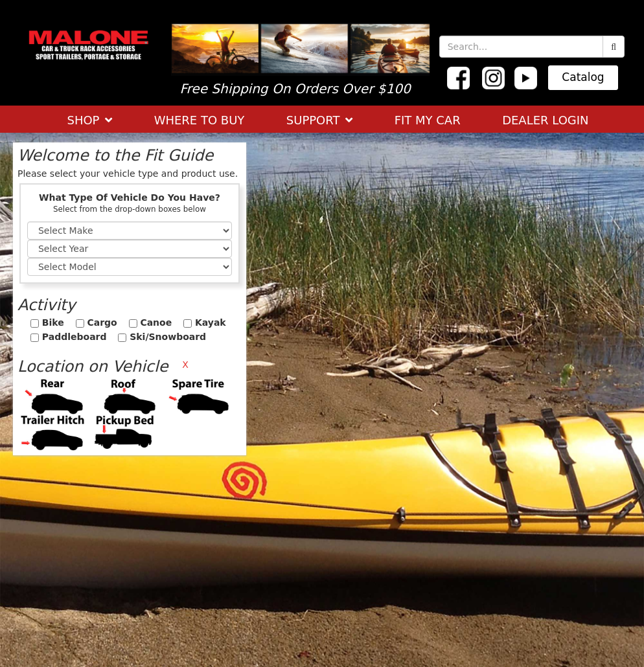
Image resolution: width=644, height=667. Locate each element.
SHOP (89, 120)
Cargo (97, 322)
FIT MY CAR (428, 120)
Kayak (205, 322)
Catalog (583, 77)
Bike (47, 322)
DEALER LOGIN (545, 120)
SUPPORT (319, 120)
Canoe (151, 322)
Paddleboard (69, 337)
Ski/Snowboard (162, 337)
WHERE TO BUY (200, 120)
